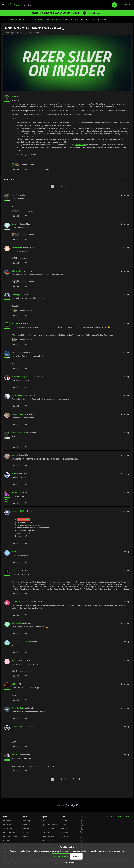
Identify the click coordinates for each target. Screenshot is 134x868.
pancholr (15, 755)
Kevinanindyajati (19, 414)
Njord (14, 96)
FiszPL (15, 492)
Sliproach (16, 323)
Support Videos (47, 840)
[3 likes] (23, 282)
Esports (25, 832)
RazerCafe (7, 825)
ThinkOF (15, 195)
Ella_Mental (17, 271)
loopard (15, 455)
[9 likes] (23, 211)
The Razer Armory (37, 19)
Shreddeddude (18, 708)
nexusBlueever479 (19, 395)
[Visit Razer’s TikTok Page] (81, 840)
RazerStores (8, 821)
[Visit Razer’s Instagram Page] (81, 825)
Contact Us (65, 836)
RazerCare (45, 832)
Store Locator (8, 828)
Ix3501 (15, 552)
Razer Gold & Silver (54, 19)
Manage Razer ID (48, 836)
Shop (5, 817)
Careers (63, 825)
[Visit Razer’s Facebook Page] (81, 821)
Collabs (25, 836)
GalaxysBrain (17, 727)
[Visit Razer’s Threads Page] (81, 829)
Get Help (44, 821)
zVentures (64, 832)
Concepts (26, 828)
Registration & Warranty (50, 825)
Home (5, 19)
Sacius (15, 684)
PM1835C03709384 (20, 642)
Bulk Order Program (10, 836)
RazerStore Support (48, 828)
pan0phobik (17, 352)
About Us (64, 821)
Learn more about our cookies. (111, 851)
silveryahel (16, 623)
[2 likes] (22, 258)
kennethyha (17, 294)
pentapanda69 (18, 511)
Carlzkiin (15, 224)
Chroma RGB (27, 825)
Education (7, 840)
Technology (26, 821)
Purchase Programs (10, 832)
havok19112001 (18, 433)
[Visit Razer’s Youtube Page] (81, 836)
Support (44, 817)
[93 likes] (24, 165)
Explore (25, 817)
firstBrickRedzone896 (21, 602)
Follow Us (83, 817)
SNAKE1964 (17, 660)
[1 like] (21, 671)
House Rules (80, 145)
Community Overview (18, 19)
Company (64, 817)
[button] (3, 5)
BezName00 (17, 247)
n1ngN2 (15, 474)
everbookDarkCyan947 (21, 377)
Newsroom (64, 828)
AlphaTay (16, 570)
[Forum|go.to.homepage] (20, 5)
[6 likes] (23, 235)
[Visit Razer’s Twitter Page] (81, 833)
